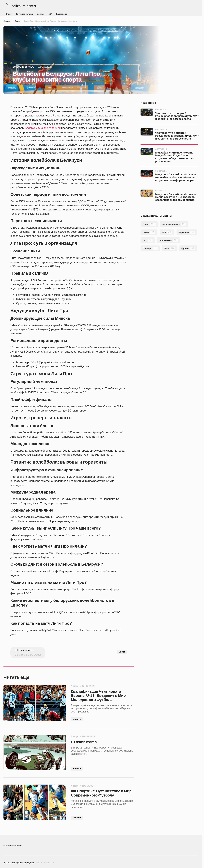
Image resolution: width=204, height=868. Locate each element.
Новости (77, 719)
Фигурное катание (24, 14)
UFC (148, 240)
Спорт (9, 14)
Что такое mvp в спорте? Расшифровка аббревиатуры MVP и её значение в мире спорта (177, 116)
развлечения (168, 240)
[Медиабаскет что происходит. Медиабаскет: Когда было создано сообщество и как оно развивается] (147, 154)
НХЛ (50, 14)
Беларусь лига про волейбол (43, 128)
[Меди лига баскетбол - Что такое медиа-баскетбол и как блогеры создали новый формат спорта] (147, 176)
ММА (170, 248)
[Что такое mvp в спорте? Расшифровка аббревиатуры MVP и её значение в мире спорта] (147, 115)
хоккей (41, 14)
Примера (150, 248)
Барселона (61, 14)
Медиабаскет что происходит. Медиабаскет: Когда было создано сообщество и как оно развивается (174, 157)
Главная (7, 21)
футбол (188, 248)
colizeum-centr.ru (45, 863)
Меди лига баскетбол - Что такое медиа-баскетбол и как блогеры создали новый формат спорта (176, 178)
